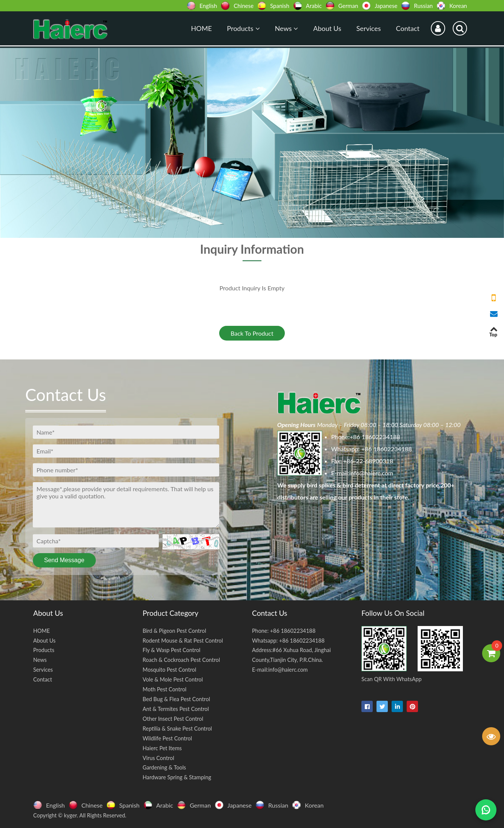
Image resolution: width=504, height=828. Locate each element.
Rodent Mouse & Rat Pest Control (183, 641)
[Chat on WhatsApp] (486, 810)
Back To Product (252, 333)
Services (368, 28)
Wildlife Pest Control (167, 738)
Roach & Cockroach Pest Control (181, 660)
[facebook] (367, 706)
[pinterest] (412, 706)
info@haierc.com (371, 473)
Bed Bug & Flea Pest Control (176, 699)
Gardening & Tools (164, 767)
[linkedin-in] (397, 706)
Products (244, 28)
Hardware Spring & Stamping (177, 777)
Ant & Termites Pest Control (176, 709)
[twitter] (382, 706)
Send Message (64, 560)
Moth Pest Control (164, 689)
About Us (327, 28)
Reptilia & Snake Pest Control (177, 729)
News (287, 28)
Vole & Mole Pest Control (173, 679)
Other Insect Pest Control (173, 719)
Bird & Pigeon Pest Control (174, 631)
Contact (408, 28)
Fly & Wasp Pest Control (171, 650)
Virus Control (158, 758)
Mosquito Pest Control (169, 670)
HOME (201, 28)
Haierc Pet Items (162, 748)
